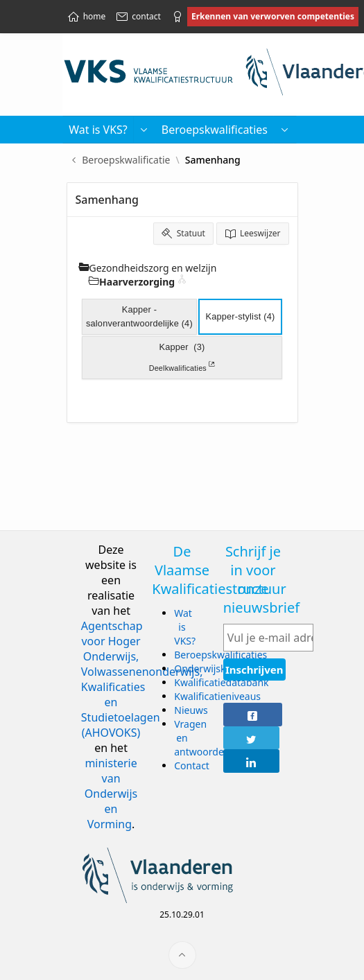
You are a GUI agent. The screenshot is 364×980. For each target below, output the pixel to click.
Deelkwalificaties (182, 367)
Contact (192, 765)
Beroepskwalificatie (126, 160)
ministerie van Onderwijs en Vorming (111, 794)
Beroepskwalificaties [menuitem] (215, 130)
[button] (144, 130)
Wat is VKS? (185, 627)
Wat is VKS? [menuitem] (98, 130)
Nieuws (191, 710)
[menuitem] (285, 130)
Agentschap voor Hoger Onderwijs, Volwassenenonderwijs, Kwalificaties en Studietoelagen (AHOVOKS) (142, 679)
